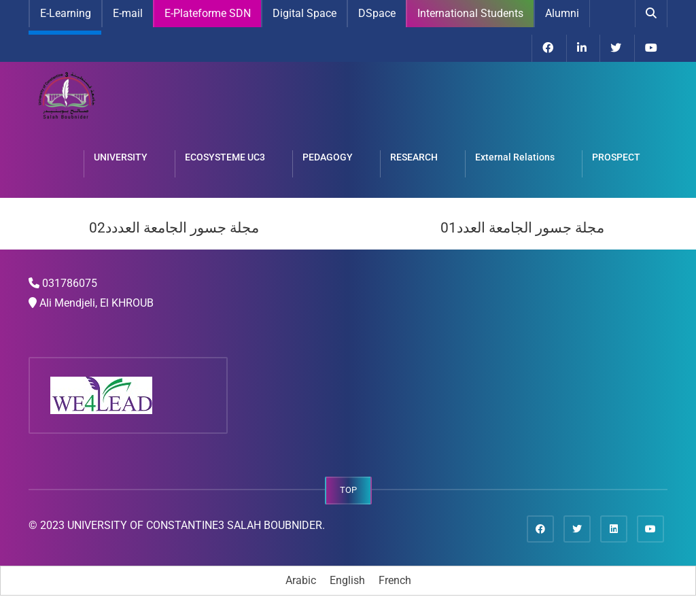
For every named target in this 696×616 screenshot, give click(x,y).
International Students (470, 13)
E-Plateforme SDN (208, 13)
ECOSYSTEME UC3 (225, 157)
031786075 (70, 283)
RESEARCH (414, 157)
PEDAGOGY (328, 157)
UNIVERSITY (121, 157)
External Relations (515, 157)
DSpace (377, 13)
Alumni (562, 13)
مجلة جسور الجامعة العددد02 (174, 228)
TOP (348, 490)
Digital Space (304, 13)
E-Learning (66, 13)
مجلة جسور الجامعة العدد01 (522, 228)
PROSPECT (616, 157)
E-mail (128, 13)
